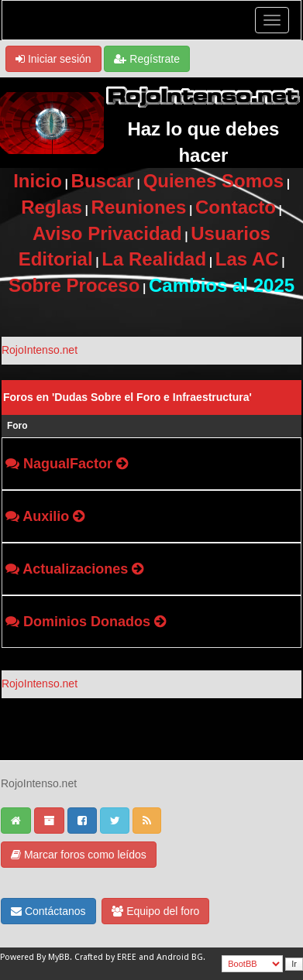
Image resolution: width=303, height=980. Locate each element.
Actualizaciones (75, 569)
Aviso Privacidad (107, 233)
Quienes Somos (213, 181)
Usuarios (231, 233)
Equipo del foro (155, 911)
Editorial (56, 259)
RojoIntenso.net (40, 350)
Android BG (180, 957)
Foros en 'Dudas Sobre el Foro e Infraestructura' (127, 397)
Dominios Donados (87, 622)
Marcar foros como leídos (79, 855)
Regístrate (146, 59)
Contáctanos (48, 911)
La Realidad (154, 259)
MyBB (59, 957)
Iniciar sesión (53, 59)
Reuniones (139, 207)
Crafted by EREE (105, 957)
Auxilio (46, 516)
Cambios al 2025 (222, 285)
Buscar (103, 181)
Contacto (236, 207)
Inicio (38, 181)
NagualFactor (68, 464)
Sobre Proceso (74, 285)
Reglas (52, 207)
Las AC (247, 259)
